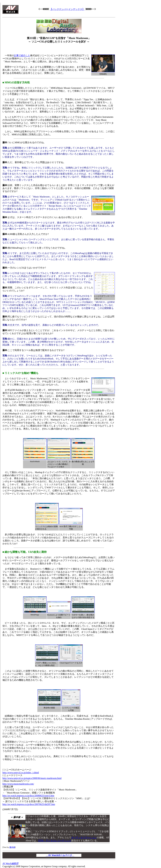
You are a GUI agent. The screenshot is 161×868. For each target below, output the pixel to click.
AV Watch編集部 (10, 863)
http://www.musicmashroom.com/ (18, 784)
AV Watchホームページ (60, 855)
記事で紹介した (22, 55)
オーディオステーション (84, 837)
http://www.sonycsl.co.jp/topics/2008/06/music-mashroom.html (32, 778)
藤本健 (12, 847)
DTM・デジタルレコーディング (55, 841)
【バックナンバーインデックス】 (67, 9)
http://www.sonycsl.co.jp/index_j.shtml (21, 773)
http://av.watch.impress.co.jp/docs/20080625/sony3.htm (28, 796)
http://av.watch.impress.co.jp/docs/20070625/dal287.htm (29, 804)
